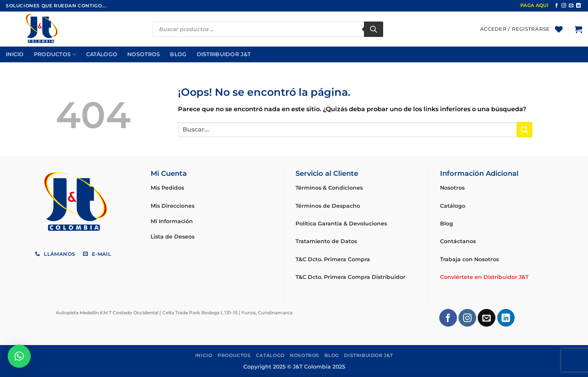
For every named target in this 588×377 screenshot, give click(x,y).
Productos (55, 54)
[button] (578, 29)
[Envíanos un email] (571, 6)
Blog (178, 54)
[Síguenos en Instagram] (564, 6)
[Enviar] (525, 129)
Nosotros (144, 54)
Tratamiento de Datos (326, 241)
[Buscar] (374, 29)
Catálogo (102, 54)
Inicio (15, 54)
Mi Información (172, 221)
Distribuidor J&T (224, 54)
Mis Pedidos (167, 188)
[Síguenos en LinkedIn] (578, 6)
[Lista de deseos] (559, 29)
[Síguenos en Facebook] (556, 6)
